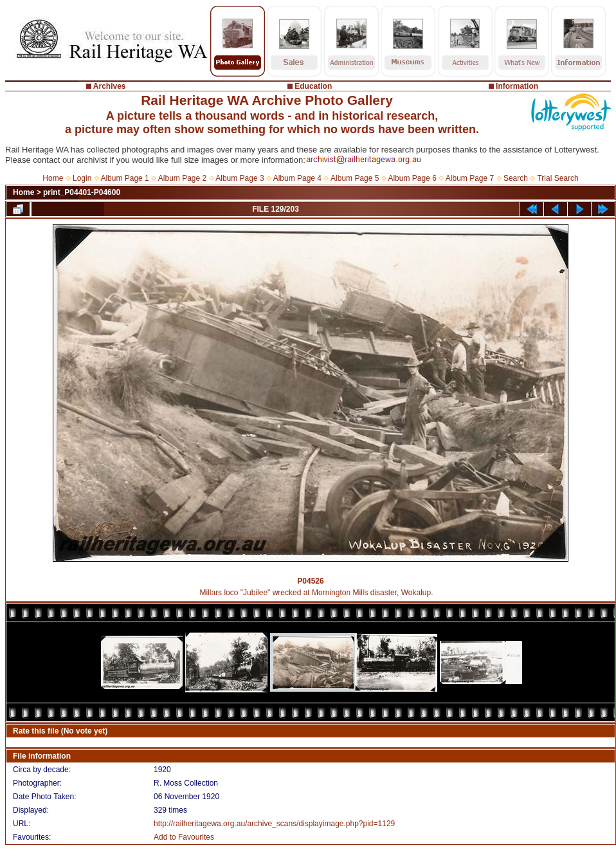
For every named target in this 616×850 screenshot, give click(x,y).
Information (517, 86)
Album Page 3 (240, 178)
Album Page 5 (355, 178)
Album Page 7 (470, 178)
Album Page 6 (412, 178)
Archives (110, 86)
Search (516, 178)
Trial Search (557, 178)
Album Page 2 (182, 178)
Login (82, 178)
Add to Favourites (184, 837)
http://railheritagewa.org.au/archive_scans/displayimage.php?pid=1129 (274, 824)
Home (53, 178)
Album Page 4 (297, 178)
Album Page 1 (124, 178)
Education (313, 86)
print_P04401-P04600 (82, 192)
